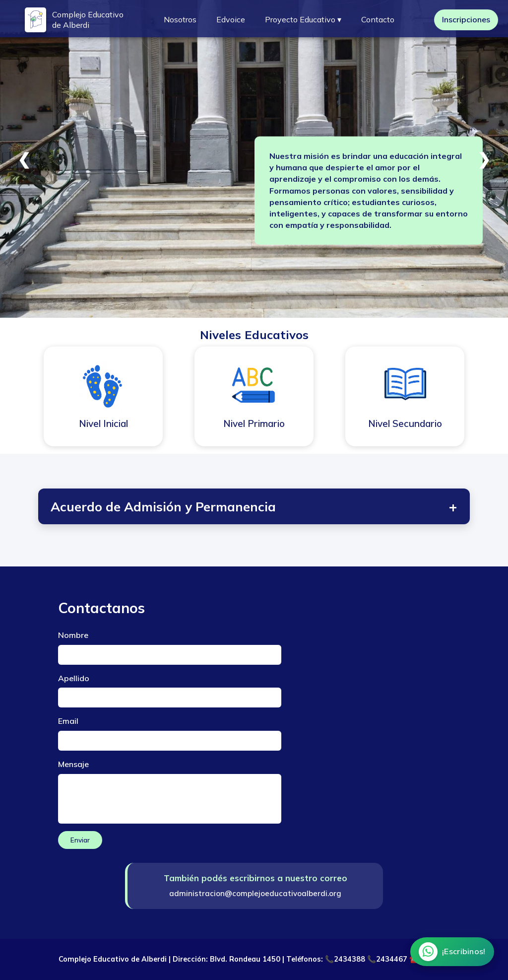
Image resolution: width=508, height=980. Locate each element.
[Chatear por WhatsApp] (451, 952)
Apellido (74, 678)
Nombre (73, 635)
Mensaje (73, 764)
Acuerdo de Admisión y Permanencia (254, 506)
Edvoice (231, 19)
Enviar (80, 840)
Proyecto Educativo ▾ (303, 19)
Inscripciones (466, 19)
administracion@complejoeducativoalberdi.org (255, 893)
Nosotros (180, 19)
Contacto (378, 19)
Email (68, 721)
